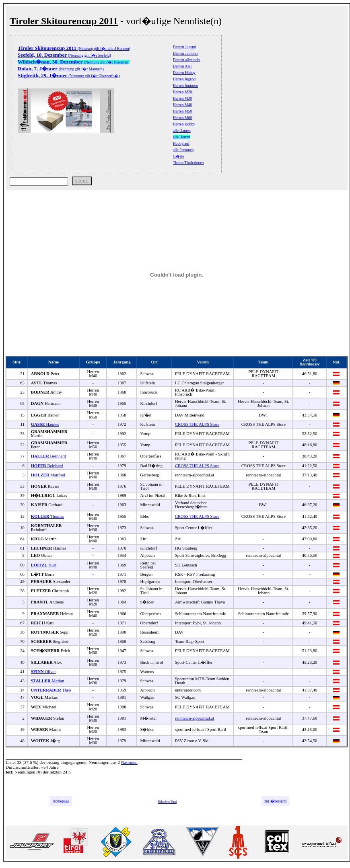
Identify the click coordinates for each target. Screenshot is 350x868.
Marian (47, 681)
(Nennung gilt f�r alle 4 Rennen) (74, 48)
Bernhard (48, 456)
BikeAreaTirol (167, 802)
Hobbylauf (181, 143)
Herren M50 (182, 111)
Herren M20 (182, 92)
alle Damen (182, 130)
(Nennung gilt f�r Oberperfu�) (69, 76)
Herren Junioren (185, 85)
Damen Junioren (186, 53)
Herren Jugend (184, 79)
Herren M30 (182, 98)
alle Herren (182, 137)
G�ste (179, 156)
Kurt (44, 565)
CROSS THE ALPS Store (197, 424)
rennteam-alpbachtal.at (195, 718)
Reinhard (47, 466)
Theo (51, 690)
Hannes (45, 424)
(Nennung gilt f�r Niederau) (74, 62)
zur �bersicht (275, 801)
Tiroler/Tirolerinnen (188, 163)
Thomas (47, 516)
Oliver (43, 672)
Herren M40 (182, 105)
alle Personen (183, 150)
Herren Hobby (184, 124)
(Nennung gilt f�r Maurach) (61, 69)
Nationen (129, 762)
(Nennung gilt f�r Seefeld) (64, 55)
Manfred (48, 475)
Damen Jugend (184, 47)
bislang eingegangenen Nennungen (78, 762)
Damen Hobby (184, 73)
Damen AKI (182, 66)
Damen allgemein (187, 60)
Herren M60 (182, 118)
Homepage (61, 801)
